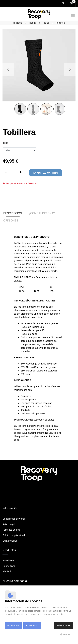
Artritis (46, 23)
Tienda (33, 23)
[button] (8, 70)
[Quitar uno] (6, 173)
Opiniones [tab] (11, 221)
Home (18, 23)
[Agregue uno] (21, 173)
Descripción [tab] (13, 213)
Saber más (62, 625)
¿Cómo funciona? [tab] (42, 213)
